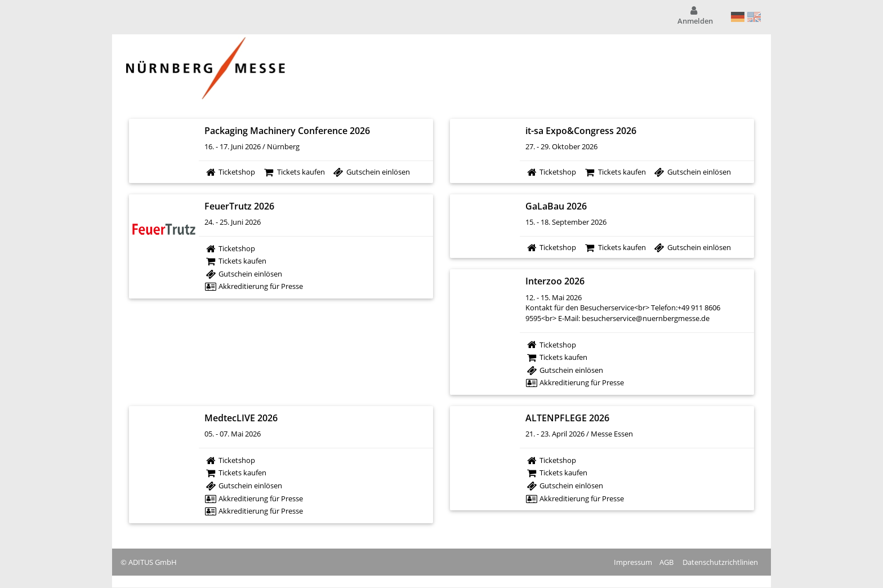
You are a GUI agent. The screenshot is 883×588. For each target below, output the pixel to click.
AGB (666, 562)
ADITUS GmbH (153, 562)
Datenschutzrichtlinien (720, 562)
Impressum (633, 562)
